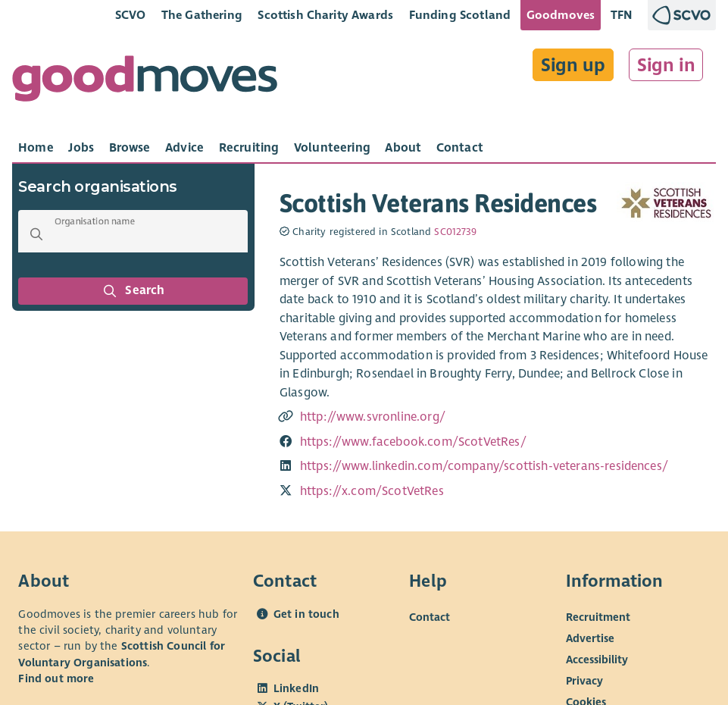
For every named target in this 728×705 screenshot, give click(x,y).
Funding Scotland (460, 15)
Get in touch (306, 614)
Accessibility (597, 659)
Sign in (666, 65)
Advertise (590, 638)
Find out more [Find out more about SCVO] (56, 678)
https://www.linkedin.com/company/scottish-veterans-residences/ (484, 466)
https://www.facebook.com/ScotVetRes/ (413, 442)
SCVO (131, 15)
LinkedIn (296, 688)
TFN (622, 15)
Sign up (573, 65)
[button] (36, 234)
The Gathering (202, 15)
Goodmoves (561, 15)
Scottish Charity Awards (325, 15)
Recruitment (598, 616)
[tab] (36, 148)
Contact (430, 616)
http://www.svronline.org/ (373, 417)
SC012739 (455, 232)
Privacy (584, 680)
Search (133, 291)
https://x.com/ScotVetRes (372, 491)
